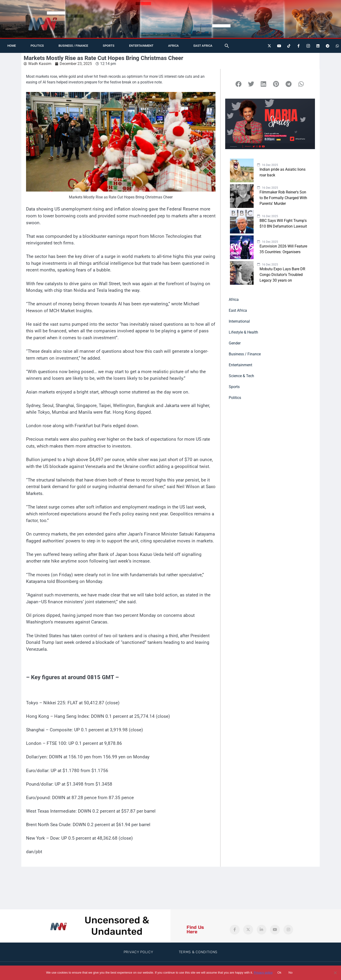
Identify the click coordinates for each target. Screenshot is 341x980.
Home (12, 46)
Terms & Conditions (198, 952)
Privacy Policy (138, 952)
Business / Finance (73, 46)
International (239, 321)
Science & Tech (241, 376)
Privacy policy (263, 973)
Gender (235, 343)
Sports (109, 46)
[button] (227, 46)
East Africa (203, 46)
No (290, 973)
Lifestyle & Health (243, 332)
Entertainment (141, 46)
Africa (173, 46)
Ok (279, 973)
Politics (37, 46)
